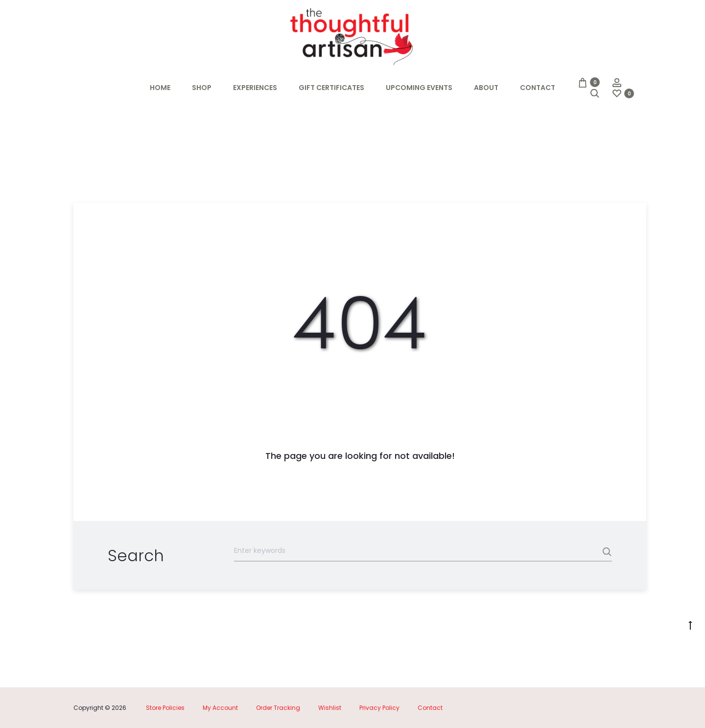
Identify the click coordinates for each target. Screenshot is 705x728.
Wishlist (330, 708)
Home (160, 88)
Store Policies (165, 708)
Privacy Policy (379, 708)
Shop (202, 88)
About (486, 88)
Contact (538, 88)
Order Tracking (278, 708)
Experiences (255, 88)
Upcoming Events (419, 88)
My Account (220, 708)
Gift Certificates (331, 88)
